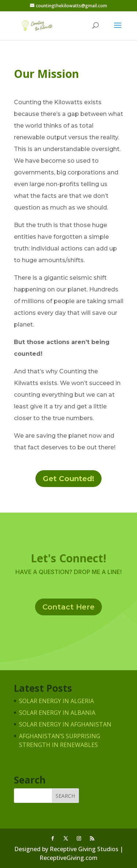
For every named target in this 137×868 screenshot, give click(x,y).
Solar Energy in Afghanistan (65, 724)
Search (65, 796)
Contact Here (68, 607)
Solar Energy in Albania (57, 713)
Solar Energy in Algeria (56, 701)
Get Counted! (68, 479)
